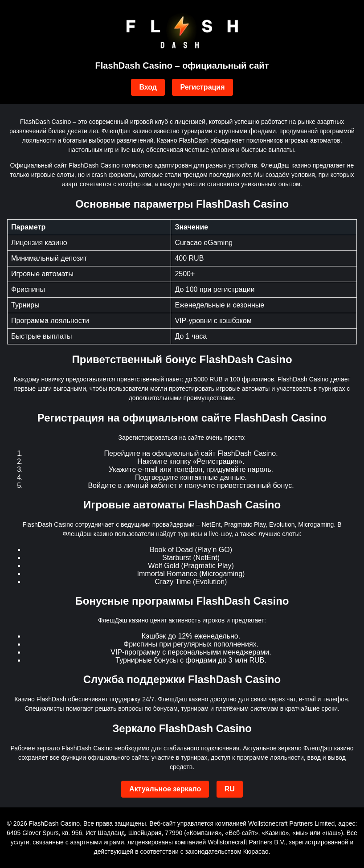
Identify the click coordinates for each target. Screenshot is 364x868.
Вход (148, 87)
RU (230, 789)
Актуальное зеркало (165, 789)
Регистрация (202, 87)
